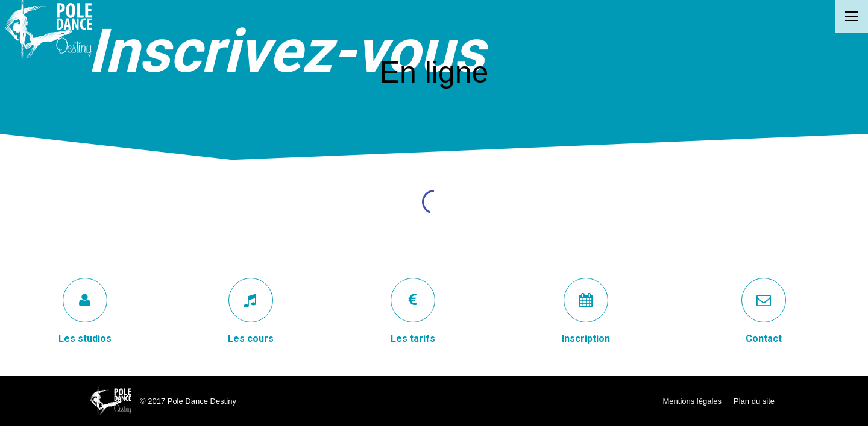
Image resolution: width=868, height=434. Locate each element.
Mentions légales (693, 401)
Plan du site (754, 401)
